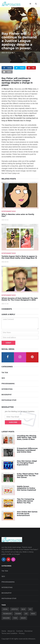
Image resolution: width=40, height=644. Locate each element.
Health (23, 618)
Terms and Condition (9, 633)
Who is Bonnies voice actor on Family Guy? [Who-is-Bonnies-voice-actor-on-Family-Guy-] (18, 215)
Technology (7, 614)
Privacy (22, 633)
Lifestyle (15, 609)
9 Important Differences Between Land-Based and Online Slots (27, 450)
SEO (3, 378)
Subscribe (13, 422)
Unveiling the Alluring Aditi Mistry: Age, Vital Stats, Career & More (27, 437)
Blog (23, 609)
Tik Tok (5, 373)
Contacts (20, 631)
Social (5, 609)
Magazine (6, 618)
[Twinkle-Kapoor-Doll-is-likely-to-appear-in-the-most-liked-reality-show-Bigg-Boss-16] (20, 237)
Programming (8, 384)
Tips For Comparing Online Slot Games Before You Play (26, 501)
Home (4, 631)
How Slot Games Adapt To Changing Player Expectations (27, 463)
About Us (11, 631)
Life (26, 614)
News (33, 614)
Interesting (7, 389)
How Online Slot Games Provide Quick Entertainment (27, 514)
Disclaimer (29, 631)
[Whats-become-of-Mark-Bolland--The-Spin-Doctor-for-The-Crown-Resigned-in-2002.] (20, 279)
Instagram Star (9, 400)
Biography (7, 395)
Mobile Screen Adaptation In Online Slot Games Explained (26, 488)
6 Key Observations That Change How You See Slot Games (28, 476)
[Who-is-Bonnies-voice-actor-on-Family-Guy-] (20, 195)
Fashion (18, 614)
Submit (8, 343)
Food (15, 618)
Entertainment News (9, 211)
